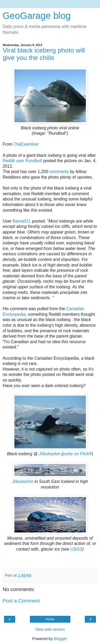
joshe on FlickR (77, 454)
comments (59, 172)
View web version (50, 629)
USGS (76, 549)
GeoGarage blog (37, 16)
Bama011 (22, 221)
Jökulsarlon (50, 454)
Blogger (60, 639)
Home (50, 619)
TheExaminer (26, 144)
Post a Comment (21, 601)
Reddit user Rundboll (22, 161)
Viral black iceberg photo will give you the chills (44, 54)
